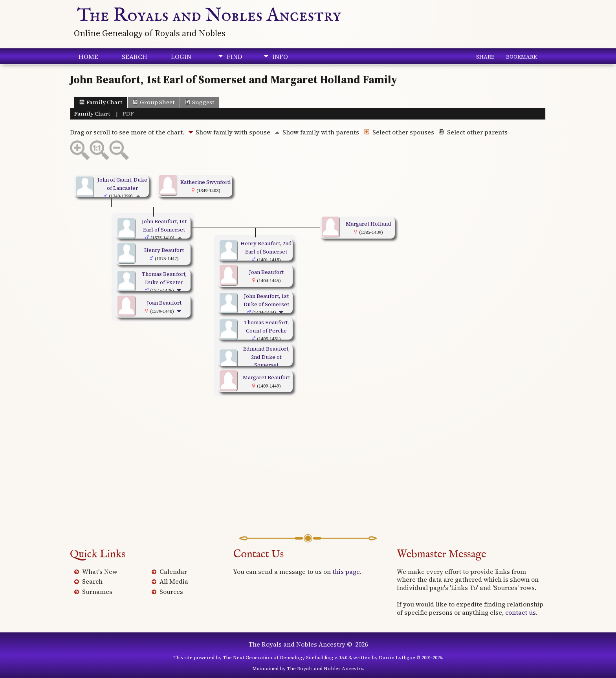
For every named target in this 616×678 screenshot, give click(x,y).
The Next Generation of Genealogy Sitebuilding (278, 658)
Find (234, 57)
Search (135, 57)
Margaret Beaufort (266, 377)
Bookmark (522, 57)
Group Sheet (154, 102)
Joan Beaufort (164, 303)
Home (88, 57)
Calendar (173, 571)
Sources (171, 592)
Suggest (200, 102)
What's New (100, 571)
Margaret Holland (368, 224)
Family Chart (101, 102)
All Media (174, 581)
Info (280, 57)
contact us (521, 612)
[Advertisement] (308, 471)
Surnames (97, 592)
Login (181, 57)
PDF (128, 114)
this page (346, 571)
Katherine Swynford (206, 182)
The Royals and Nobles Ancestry (209, 16)
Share (485, 57)
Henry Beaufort (164, 250)
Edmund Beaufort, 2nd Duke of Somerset (266, 357)
